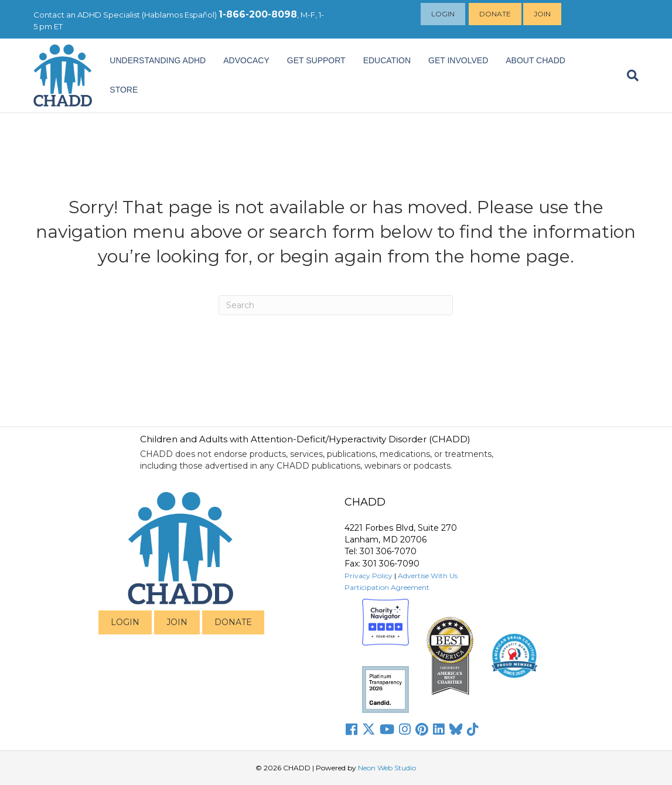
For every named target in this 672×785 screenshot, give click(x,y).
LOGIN (125, 622)
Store (124, 90)
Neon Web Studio (387, 768)
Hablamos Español (179, 15)
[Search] (628, 76)
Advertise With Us (428, 576)
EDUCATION (387, 60)
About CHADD (535, 60)
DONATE (233, 622)
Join (543, 14)
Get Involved (458, 60)
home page (520, 256)
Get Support (316, 60)
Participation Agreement (387, 587)
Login (444, 14)
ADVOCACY (246, 60)
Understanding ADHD (158, 60)
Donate (496, 14)
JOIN (177, 622)
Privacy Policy (369, 576)
